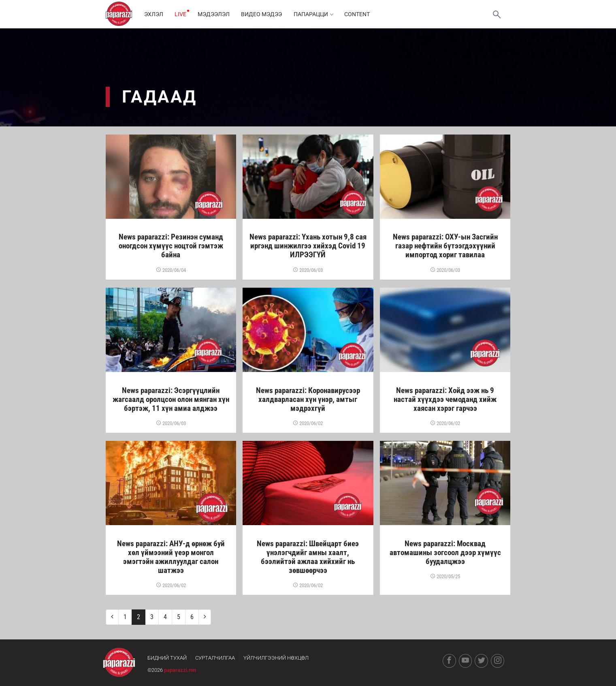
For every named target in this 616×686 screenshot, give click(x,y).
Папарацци (317, 14)
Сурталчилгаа (215, 658)
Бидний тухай (167, 658)
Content (361, 14)
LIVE (182, 14)
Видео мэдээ (264, 14)
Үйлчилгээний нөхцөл (276, 658)
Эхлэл (154, 14)
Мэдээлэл (216, 14)
